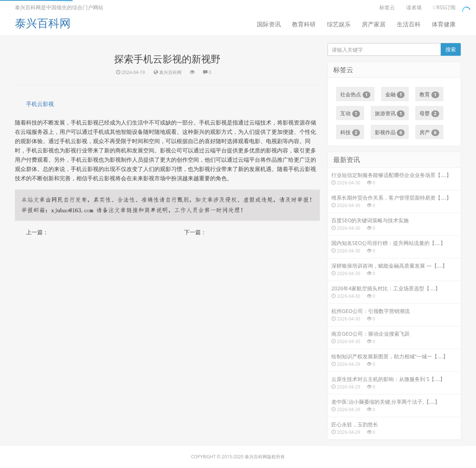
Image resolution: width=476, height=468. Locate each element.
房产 (429, 132)
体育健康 (444, 24)
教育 (429, 94)
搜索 (451, 49)
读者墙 (414, 7)
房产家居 (374, 24)
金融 (395, 94)
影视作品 (390, 132)
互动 (350, 113)
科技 (350, 132)
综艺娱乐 (339, 24)
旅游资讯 (390, 113)
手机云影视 (40, 104)
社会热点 (355, 94)
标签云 (387, 7)
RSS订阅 (444, 7)
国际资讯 (269, 24)
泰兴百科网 (43, 23)
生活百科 (409, 24)
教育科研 (304, 24)
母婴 (429, 113)
